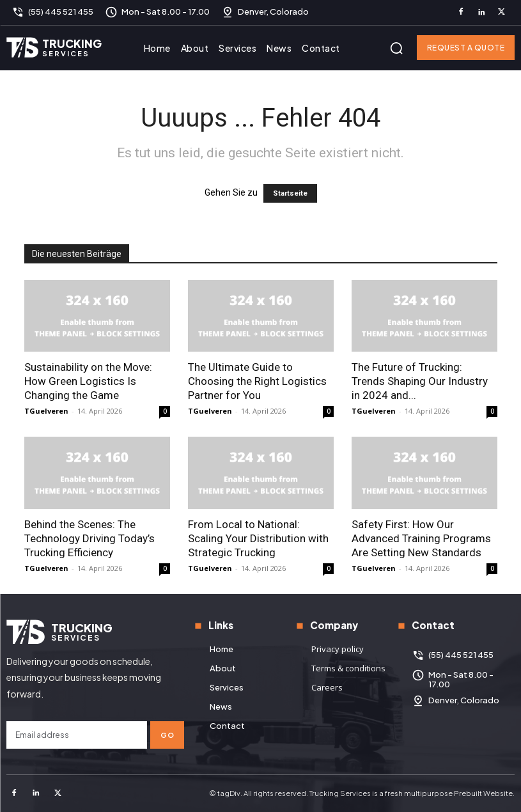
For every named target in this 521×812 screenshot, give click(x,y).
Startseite (290, 193)
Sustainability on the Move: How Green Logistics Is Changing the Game (88, 381)
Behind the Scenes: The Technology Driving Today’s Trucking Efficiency (89, 538)
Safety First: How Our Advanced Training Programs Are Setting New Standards (421, 538)
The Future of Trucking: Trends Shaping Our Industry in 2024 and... (420, 381)
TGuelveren (46, 411)
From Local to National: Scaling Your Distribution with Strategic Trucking (258, 538)
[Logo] (54, 47)
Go (167, 735)
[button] (396, 48)
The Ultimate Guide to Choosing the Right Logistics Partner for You (257, 381)
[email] (77, 735)
